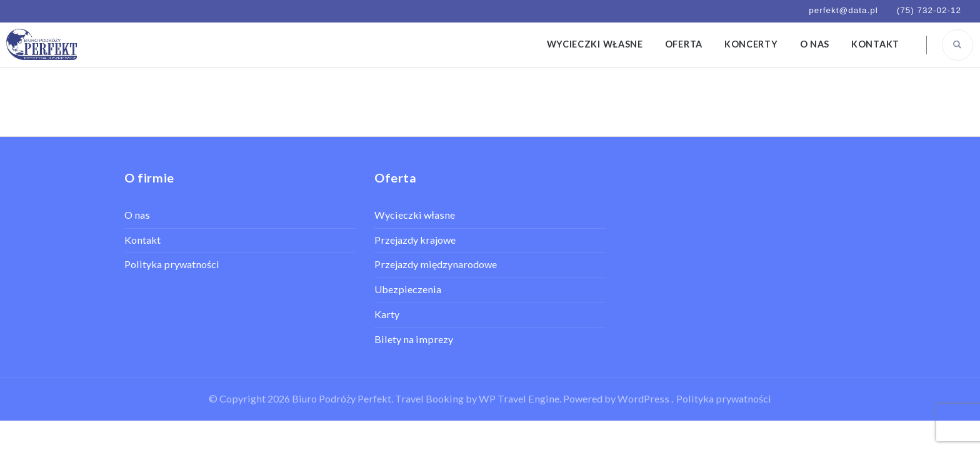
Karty (387, 314)
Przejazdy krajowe (415, 240)
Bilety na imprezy (414, 339)
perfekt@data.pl (843, 10)
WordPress (643, 398)
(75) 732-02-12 (929, 10)
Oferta (684, 44)
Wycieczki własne (595, 44)
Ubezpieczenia (408, 289)
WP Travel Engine (519, 398)
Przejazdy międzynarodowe (436, 264)
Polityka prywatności (172, 264)
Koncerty (751, 44)
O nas (815, 44)
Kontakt (875, 44)
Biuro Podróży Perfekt (342, 398)
